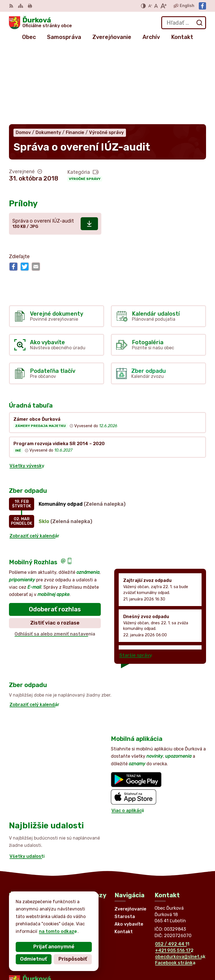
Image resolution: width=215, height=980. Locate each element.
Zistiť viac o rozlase (55, 546)
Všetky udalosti (27, 779)
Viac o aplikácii (128, 733)
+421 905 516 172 (174, 873)
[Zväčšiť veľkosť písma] (163, 6)
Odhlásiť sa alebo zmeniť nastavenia (55, 557)
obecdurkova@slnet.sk (180, 880)
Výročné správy (85, 102)
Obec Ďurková (61, 924)
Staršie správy (136, 578)
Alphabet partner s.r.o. (92, 918)
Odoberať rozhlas (55, 532)
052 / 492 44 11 (172, 867)
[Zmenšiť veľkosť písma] (150, 6)
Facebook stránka (175, 886)
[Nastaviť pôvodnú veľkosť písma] (156, 6)
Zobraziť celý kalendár (34, 459)
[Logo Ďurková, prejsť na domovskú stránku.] (40, 23)
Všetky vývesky (27, 389)
